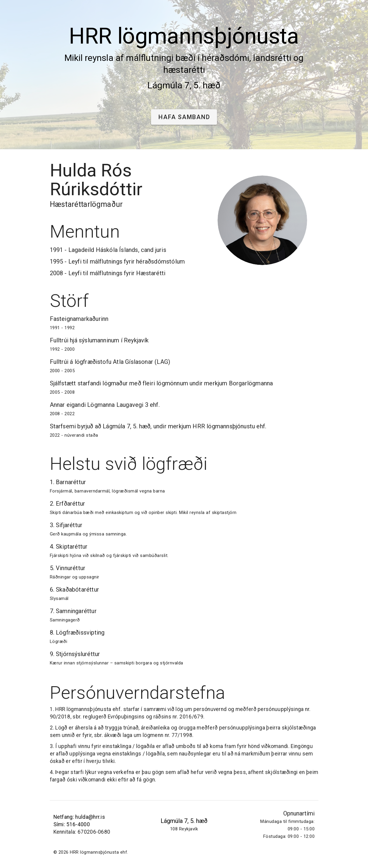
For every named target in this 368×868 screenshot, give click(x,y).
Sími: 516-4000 (72, 824)
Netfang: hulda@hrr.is (79, 817)
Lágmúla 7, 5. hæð (184, 821)
